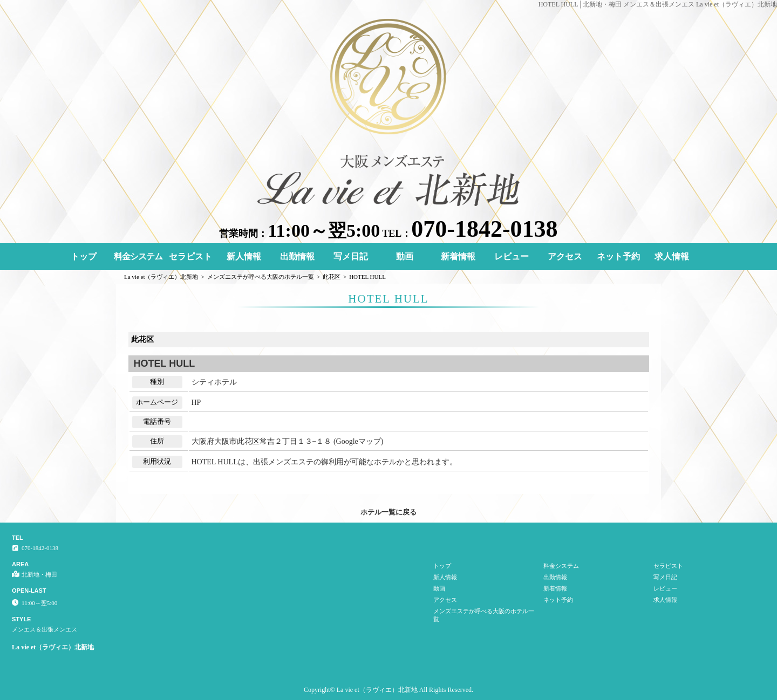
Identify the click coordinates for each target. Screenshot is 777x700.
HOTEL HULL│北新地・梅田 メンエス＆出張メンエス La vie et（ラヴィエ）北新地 (658, 4)
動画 (405, 256)
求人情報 (672, 256)
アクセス (565, 256)
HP (196, 403)
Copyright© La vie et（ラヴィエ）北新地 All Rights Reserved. (388, 690)
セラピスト (190, 256)
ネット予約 (618, 256)
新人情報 (244, 256)
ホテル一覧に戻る (388, 512)
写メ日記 (351, 256)
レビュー (512, 256)
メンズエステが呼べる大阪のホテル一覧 (484, 615)
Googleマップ (359, 441)
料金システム (138, 256)
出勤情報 (297, 256)
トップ (84, 256)
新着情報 (458, 256)
